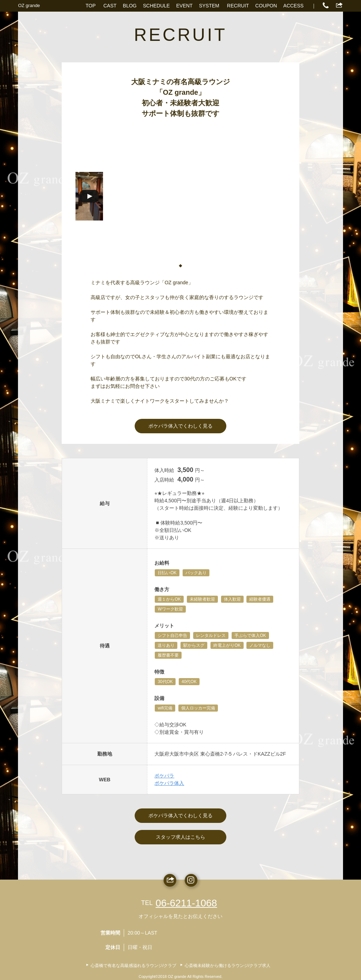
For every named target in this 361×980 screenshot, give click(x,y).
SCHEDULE (156, 6)
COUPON (266, 6)
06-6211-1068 (186, 903)
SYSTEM (209, 6)
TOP (91, 6)
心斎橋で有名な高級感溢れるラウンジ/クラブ (133, 966)
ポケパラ (164, 776)
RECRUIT (238, 6)
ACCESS (294, 6)
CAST (110, 6)
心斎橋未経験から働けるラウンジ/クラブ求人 (228, 966)
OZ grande (29, 5)
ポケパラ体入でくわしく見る (180, 426)
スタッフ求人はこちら (180, 837)
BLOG (130, 6)
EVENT (185, 6)
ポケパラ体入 (169, 783)
